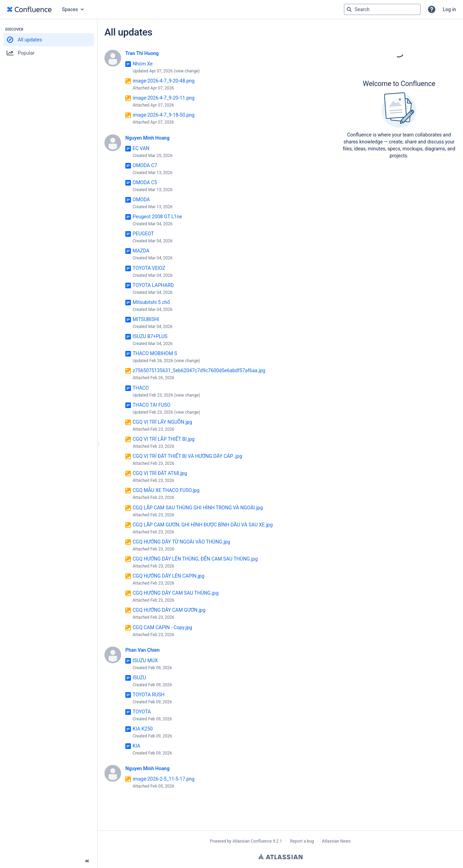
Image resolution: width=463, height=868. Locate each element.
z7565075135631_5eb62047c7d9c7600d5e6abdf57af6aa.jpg (199, 370)
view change (187, 71)
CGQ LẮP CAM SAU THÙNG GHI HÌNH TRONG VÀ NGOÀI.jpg (198, 508)
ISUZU (139, 678)
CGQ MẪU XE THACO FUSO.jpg (166, 490)
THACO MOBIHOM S (155, 353)
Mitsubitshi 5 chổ (151, 302)
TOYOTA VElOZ (149, 268)
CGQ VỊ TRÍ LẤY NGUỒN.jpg (162, 422)
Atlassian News (336, 841)
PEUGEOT (143, 234)
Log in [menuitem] (449, 9)
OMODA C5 (145, 182)
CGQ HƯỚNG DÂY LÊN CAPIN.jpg (168, 576)
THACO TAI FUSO (151, 405)
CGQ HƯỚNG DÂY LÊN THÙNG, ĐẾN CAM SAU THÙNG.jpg (195, 559)
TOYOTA (142, 712)
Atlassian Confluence (252, 841)
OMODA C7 (145, 165)
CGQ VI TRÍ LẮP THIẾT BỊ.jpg (164, 439)
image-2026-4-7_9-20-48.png (164, 81)
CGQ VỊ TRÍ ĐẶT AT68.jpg (160, 473)
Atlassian (280, 857)
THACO (141, 388)
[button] (432, 9)
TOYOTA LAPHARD (153, 285)
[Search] (349, 9)
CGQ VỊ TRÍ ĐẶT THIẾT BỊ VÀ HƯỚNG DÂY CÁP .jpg (187, 456)
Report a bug (302, 841)
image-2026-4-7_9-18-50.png (164, 115)
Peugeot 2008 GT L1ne (157, 217)
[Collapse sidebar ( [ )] (87, 861)
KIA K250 (143, 729)
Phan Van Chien (143, 650)
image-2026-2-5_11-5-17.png (164, 779)
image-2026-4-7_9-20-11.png (164, 98)
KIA (136, 746)
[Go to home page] (29, 9)
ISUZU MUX (145, 660)
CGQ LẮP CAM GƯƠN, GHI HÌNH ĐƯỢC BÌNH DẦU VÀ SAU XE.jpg (203, 525)
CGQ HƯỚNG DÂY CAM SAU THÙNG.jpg (176, 593)
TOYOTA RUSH (149, 695)
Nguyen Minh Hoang (147, 138)
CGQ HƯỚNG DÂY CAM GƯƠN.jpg (169, 610)
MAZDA (141, 251)
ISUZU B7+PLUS (150, 336)
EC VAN (141, 148)
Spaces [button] (70, 9)
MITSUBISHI (146, 319)
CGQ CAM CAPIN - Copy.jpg (162, 627)
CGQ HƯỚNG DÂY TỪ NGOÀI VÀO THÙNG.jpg (181, 542)
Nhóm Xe (143, 64)
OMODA (141, 200)
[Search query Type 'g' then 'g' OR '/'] (382, 9)
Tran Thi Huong (142, 53)
